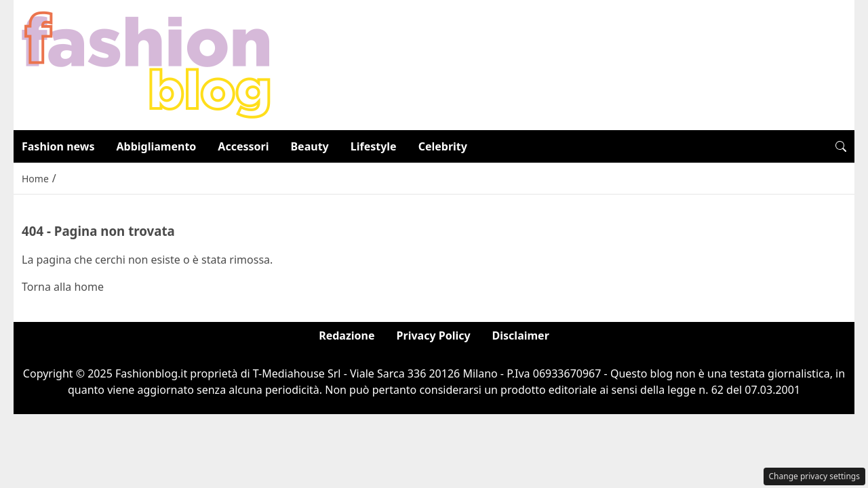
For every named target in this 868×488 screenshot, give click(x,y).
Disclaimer (521, 335)
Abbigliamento (157, 146)
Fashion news (58, 146)
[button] (841, 146)
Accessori (243, 146)
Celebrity (443, 146)
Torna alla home (63, 287)
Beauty (309, 146)
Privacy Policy (434, 335)
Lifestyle (374, 146)
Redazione (347, 335)
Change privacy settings (815, 476)
